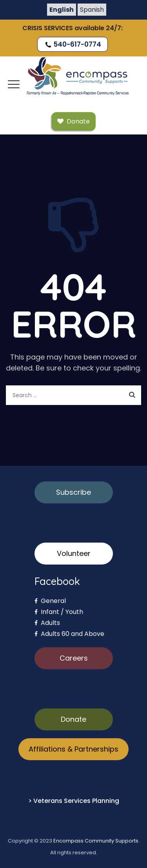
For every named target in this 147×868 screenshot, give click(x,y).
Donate (73, 719)
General (50, 601)
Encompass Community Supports (96, 841)
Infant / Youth (59, 612)
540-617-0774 (73, 44)
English (62, 10)
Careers (74, 658)
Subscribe (73, 492)
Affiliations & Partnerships (73, 749)
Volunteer (74, 553)
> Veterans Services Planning (74, 801)
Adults (47, 623)
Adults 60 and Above (69, 634)
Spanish (92, 10)
